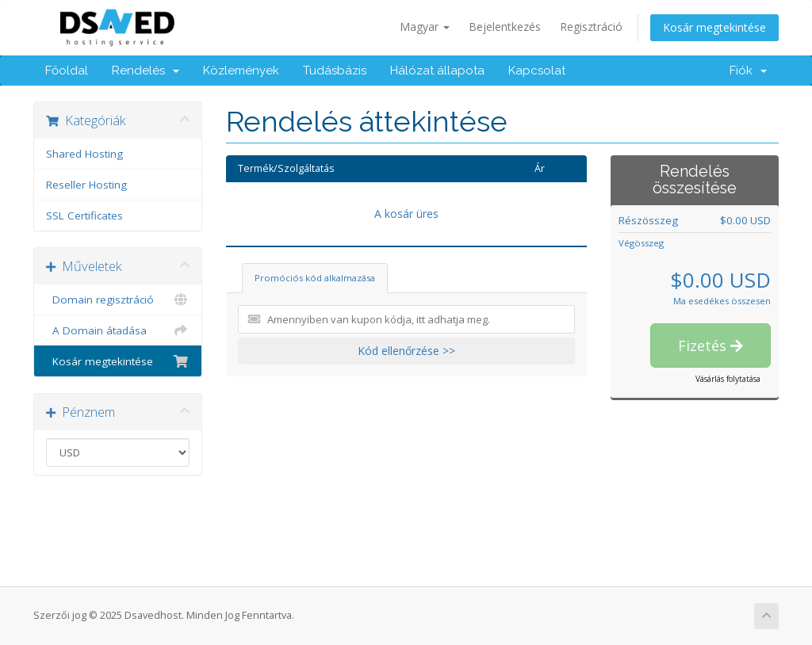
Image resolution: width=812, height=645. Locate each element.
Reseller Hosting (86, 185)
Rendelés (146, 71)
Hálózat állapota (437, 71)
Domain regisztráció (118, 300)
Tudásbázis (335, 71)
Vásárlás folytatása (728, 379)
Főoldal (67, 71)
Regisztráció (591, 27)
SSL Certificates (84, 216)
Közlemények (241, 71)
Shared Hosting (84, 154)
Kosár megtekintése (714, 27)
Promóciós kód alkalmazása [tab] (315, 278)
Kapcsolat (537, 71)
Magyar (425, 27)
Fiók (748, 71)
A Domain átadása (118, 330)
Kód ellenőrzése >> (406, 351)
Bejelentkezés (505, 27)
